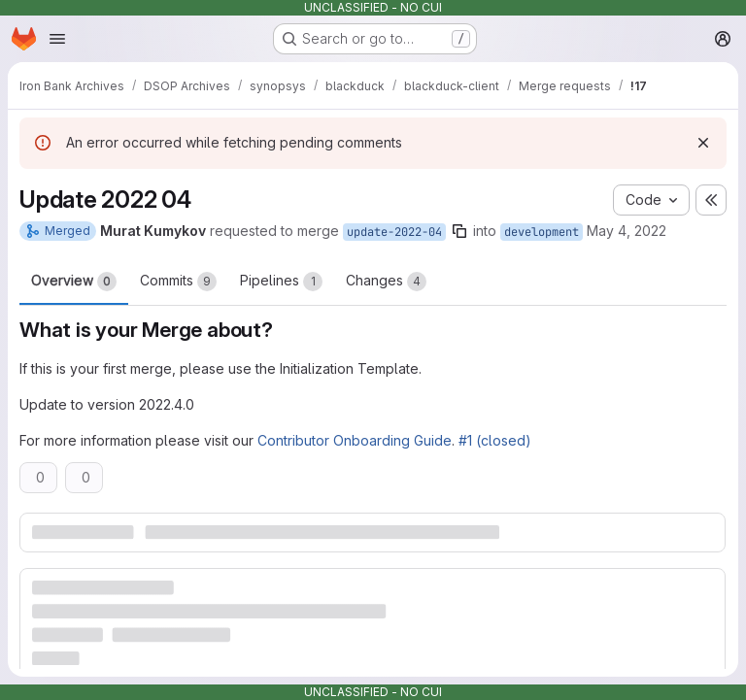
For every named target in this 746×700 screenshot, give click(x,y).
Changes (386, 282)
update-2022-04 (394, 232)
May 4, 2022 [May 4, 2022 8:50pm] (627, 231)
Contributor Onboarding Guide (355, 440)
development (542, 232)
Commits (178, 282)
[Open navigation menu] (57, 39)
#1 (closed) (495, 440)
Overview (74, 282)
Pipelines (281, 282)
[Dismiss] (703, 143)
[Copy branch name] (459, 231)
